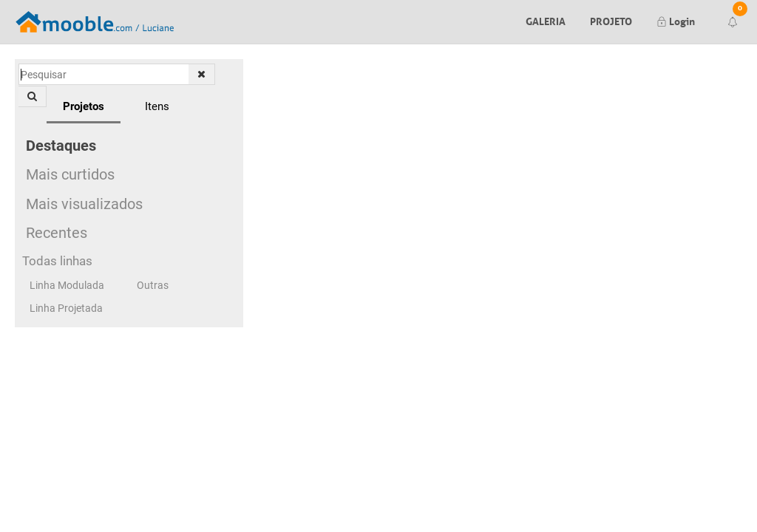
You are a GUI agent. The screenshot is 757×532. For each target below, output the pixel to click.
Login (676, 20)
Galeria (546, 20)
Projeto (611, 20)
